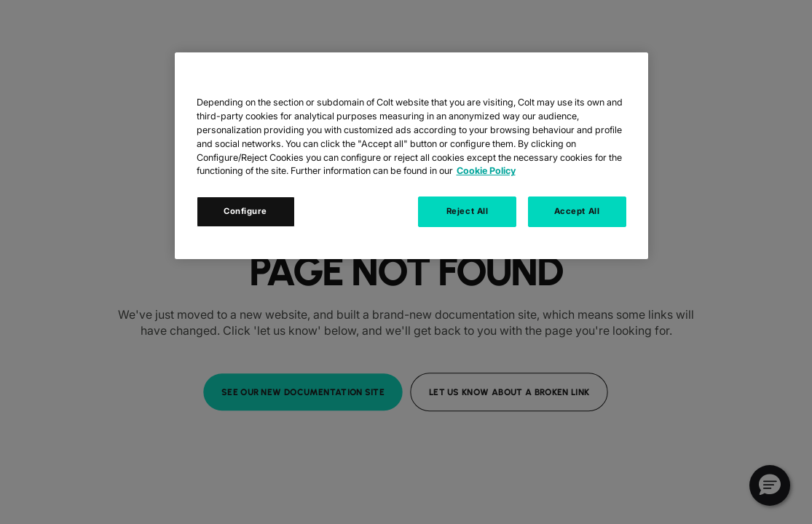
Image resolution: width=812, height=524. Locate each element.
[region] (411, 156)
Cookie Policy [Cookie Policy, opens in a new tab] (486, 171)
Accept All (577, 211)
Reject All (468, 211)
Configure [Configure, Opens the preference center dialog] (245, 211)
